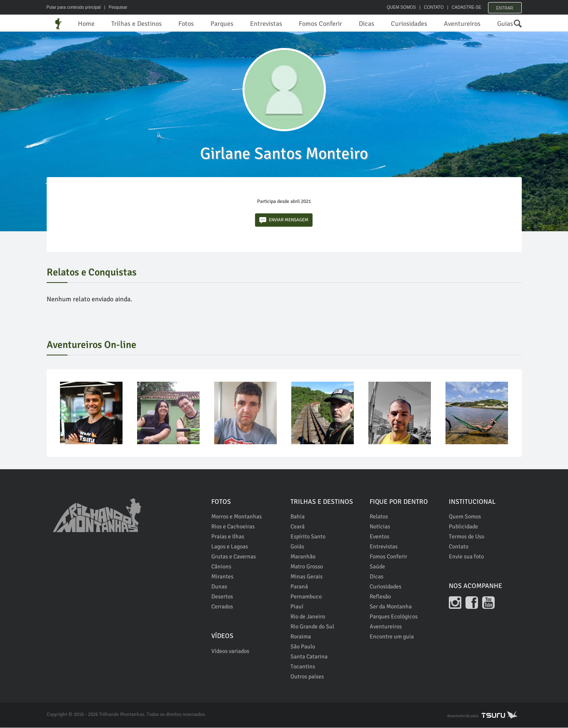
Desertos (222, 597)
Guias (505, 24)
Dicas (367, 24)
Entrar (504, 7)
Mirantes (222, 577)
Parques (222, 24)
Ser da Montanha (391, 607)
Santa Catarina (309, 657)
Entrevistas (266, 24)
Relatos (379, 517)
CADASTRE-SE (464, 7)
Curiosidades (409, 24)
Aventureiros (462, 24)
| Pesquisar (114, 7)
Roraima (301, 637)
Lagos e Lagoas (230, 547)
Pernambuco (306, 597)
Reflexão (380, 597)
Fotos (186, 24)
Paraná (299, 587)
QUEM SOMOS (399, 7)
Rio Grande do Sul (312, 627)
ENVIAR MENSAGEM (284, 221)
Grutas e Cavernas (234, 557)
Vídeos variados (230, 652)
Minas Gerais (307, 577)
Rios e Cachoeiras (233, 527)
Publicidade (463, 527)
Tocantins (303, 667)
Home (86, 24)
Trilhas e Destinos (136, 24)
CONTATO (431, 7)
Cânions (221, 567)
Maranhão (303, 557)
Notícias (380, 527)
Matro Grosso (307, 567)
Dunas (219, 587)
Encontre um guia (392, 637)
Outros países (307, 677)
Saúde (377, 567)
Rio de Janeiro (308, 617)
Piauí (297, 607)
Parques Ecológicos (394, 617)
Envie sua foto (466, 557)
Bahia (298, 517)
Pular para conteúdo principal (74, 7)
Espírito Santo (308, 537)
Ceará (298, 527)
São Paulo (303, 647)
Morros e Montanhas (236, 517)
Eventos (379, 537)
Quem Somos (465, 517)
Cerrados (222, 607)
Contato (459, 547)
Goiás (297, 547)
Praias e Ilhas (228, 537)
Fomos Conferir (320, 24)
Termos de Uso (467, 537)
